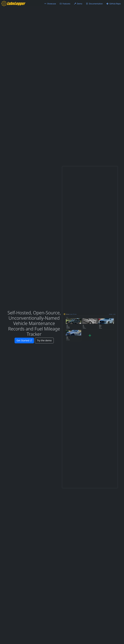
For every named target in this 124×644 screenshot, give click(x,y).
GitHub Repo (114, 4)
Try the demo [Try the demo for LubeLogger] (44, 340)
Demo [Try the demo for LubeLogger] (78, 4)
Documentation (94, 4)
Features (65, 4)
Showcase (50, 4)
